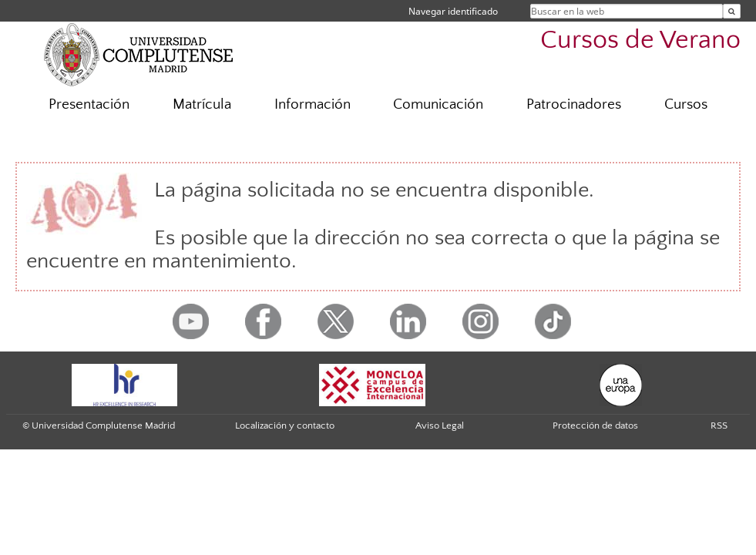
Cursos (686, 104)
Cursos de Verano (640, 40)
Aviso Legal (440, 425)
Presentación (89, 104)
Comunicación (438, 104)
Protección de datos (595, 425)
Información (312, 104)
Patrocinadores (574, 104)
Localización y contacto (285, 425)
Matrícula (202, 104)
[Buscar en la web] (732, 11)
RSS (719, 425)
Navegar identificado (453, 11)
